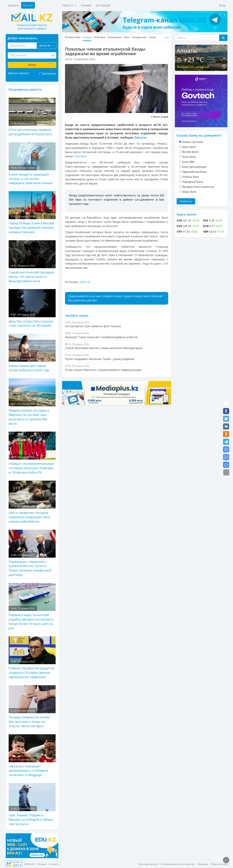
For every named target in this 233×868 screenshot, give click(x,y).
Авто (127, 37)
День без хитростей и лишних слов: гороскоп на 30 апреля (32, 308)
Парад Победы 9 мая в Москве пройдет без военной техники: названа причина (32, 213)
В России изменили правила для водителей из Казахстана (32, 117)
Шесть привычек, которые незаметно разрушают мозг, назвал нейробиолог (32, 502)
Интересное (139, 37)
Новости (69, 5)
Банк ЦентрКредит (195, 167)
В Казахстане (73, 37)
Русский (28, 5)
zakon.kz (85, 282)
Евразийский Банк (194, 172)
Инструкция (103, 5)
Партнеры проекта (148, 864)
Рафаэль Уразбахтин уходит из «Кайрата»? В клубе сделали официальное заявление (32, 658)
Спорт (152, 37)
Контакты (54, 864)
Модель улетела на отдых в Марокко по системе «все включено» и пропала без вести (32, 402)
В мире (87, 37)
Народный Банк (193, 182)
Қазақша (13, 5)
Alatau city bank (192, 142)
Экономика (115, 37)
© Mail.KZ (30, 864)
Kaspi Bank (189, 192)
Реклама (86, 5)
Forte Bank (189, 157)
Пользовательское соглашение (178, 864)
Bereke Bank (190, 152)
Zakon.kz (140, 137)
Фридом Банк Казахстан (198, 187)
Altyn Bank (189, 147)
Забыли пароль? (18, 73)
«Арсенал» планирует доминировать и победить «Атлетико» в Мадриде (32, 756)
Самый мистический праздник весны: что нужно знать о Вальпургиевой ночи (32, 262)
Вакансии (203, 864)
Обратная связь (219, 864)
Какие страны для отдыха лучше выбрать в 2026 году (32, 353)
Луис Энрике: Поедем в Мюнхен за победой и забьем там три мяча (32, 805)
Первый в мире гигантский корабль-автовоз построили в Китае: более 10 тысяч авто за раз (32, 607)
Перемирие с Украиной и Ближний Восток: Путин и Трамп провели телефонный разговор (32, 553)
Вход (222, 5)
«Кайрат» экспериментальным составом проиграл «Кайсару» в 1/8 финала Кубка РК (32, 453)
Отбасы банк (191, 177)
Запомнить (49, 73)
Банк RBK (188, 162)
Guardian (80, 156)
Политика (100, 37)
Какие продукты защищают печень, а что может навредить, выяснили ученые (32, 164)
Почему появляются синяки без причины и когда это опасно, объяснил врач (32, 707)
